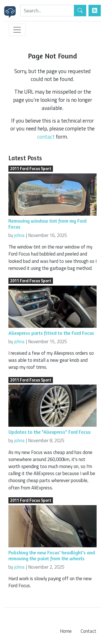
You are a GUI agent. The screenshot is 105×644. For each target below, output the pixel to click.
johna (19, 235)
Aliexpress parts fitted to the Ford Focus (51, 333)
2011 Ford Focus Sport (31, 169)
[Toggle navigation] (17, 30)
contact (46, 136)
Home (66, 631)
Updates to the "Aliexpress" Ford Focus (50, 432)
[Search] (47, 11)
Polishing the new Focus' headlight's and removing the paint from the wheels (52, 555)
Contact (88, 631)
